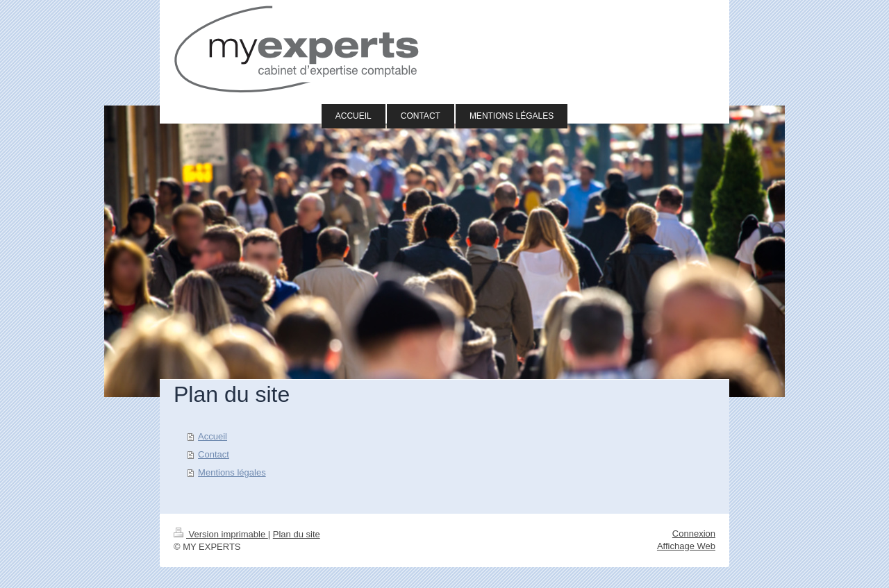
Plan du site (297, 534)
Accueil (213, 436)
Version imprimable (221, 534)
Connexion (694, 534)
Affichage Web (686, 546)
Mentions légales (232, 472)
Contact (214, 454)
